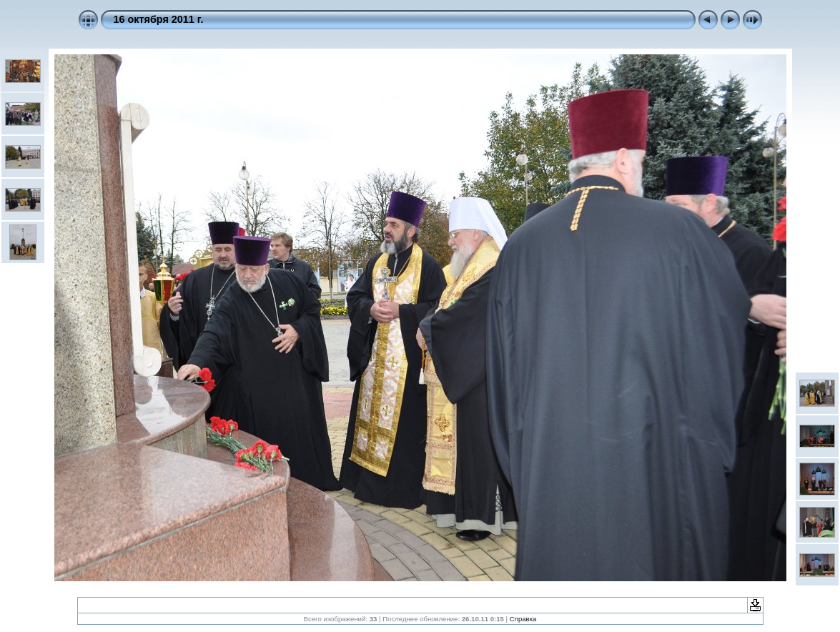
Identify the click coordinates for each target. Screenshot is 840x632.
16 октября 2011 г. (159, 19)
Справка (523, 619)
